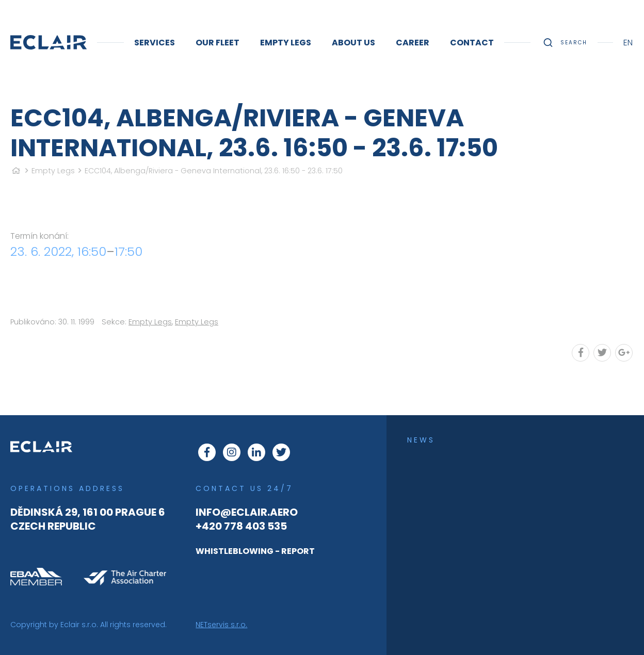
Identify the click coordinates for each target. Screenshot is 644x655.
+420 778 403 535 (241, 526)
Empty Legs (53, 171)
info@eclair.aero (247, 512)
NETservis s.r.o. (221, 625)
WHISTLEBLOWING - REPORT (255, 551)
